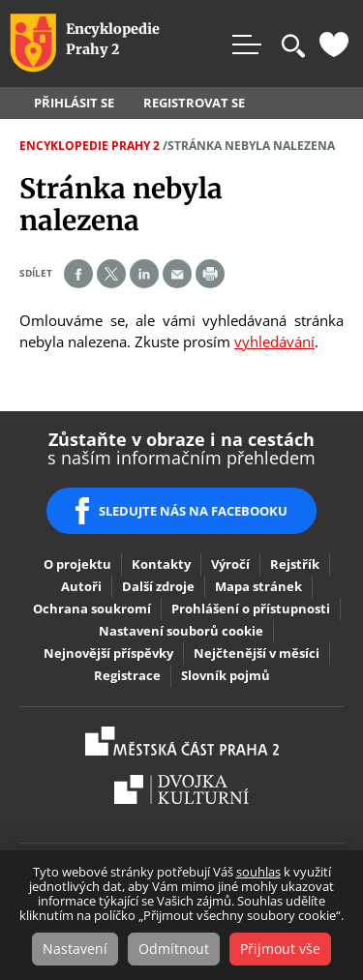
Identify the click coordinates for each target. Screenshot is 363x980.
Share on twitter (111, 274)
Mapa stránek (258, 586)
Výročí (230, 564)
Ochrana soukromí (92, 609)
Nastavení (75, 949)
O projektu (77, 564)
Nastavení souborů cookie (181, 631)
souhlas (258, 872)
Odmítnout (174, 949)
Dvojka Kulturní (181, 789)
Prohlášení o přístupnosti (251, 609)
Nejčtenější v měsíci (257, 653)
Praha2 (182, 741)
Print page (210, 274)
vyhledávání (274, 342)
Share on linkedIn (144, 274)
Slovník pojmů (226, 675)
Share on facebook (78, 274)
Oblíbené (334, 45)
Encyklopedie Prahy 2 (90, 146)
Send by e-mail (177, 274)
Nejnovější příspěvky (108, 653)
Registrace (127, 675)
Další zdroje (158, 586)
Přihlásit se (74, 103)
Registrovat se (194, 103)
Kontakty (161, 564)
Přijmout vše (280, 949)
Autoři (81, 586)
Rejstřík (295, 564)
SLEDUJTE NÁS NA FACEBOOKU (193, 511)
